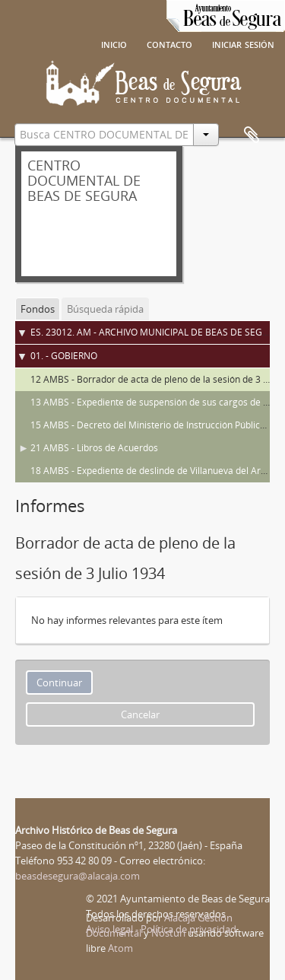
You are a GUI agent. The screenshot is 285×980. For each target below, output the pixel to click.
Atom (120, 948)
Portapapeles (252, 135)
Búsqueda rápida (105, 309)
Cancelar (140, 714)
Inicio (114, 43)
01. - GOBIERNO (64, 356)
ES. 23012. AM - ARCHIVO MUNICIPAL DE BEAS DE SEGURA (155, 332)
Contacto (169, 43)
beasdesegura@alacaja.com (78, 876)
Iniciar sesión (243, 43)
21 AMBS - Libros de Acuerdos (94, 448)
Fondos (38, 309)
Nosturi (168, 933)
